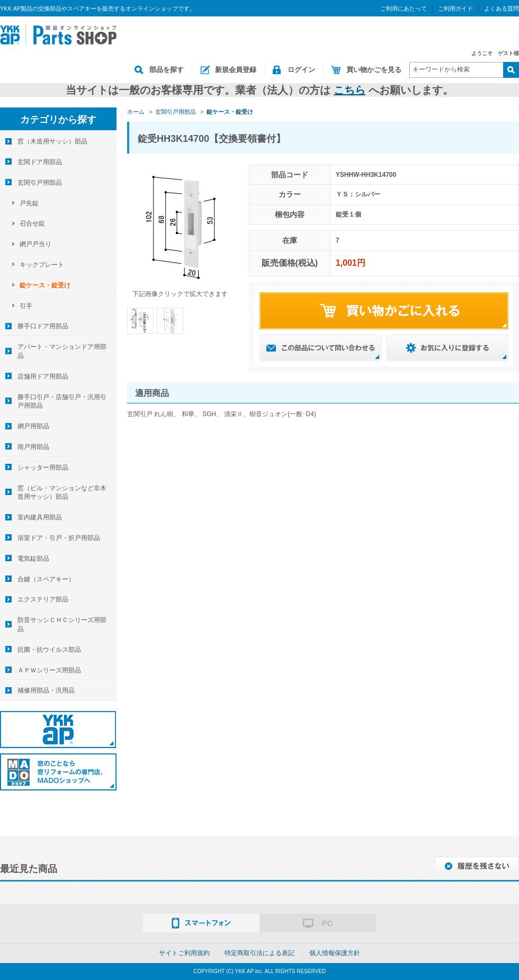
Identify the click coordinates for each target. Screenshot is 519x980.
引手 (26, 306)
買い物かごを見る (374, 70)
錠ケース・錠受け (45, 285)
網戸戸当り (35, 244)
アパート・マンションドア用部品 (62, 351)
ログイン (301, 70)
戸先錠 (29, 203)
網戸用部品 (33, 426)
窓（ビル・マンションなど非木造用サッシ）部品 (62, 493)
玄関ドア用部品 (40, 162)
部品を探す (167, 70)
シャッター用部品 (43, 467)
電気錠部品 (33, 559)
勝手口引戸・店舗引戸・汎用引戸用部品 (62, 402)
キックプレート (42, 265)
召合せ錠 (32, 223)
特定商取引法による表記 (259, 953)
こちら (350, 90)
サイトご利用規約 (184, 953)
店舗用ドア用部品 (43, 376)
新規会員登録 (236, 70)
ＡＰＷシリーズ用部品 (49, 670)
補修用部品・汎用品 (46, 690)
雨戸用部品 (33, 447)
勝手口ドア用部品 (43, 326)
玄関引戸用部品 (40, 183)
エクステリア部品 (43, 599)
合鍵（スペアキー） (46, 579)
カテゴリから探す (58, 120)
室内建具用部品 (40, 517)
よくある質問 (502, 8)
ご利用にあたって (404, 8)
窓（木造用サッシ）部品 (52, 141)
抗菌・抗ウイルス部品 (49, 650)
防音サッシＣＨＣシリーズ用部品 (62, 624)
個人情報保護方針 (335, 953)
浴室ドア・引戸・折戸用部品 (59, 538)
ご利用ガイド (455, 8)
